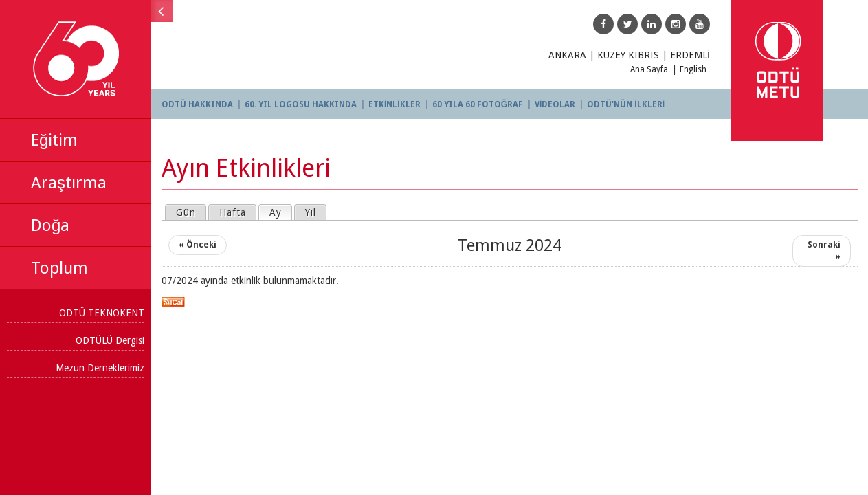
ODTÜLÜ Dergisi (110, 340)
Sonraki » (824, 251)
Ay (280, 212)
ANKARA (567, 55)
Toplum (59, 268)
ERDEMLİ (690, 55)
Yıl (311, 212)
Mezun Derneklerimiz (100, 368)
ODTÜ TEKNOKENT (102, 313)
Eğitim (54, 140)
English (693, 69)
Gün (186, 212)
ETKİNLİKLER (394, 104)
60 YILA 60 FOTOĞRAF (478, 104)
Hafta (233, 212)
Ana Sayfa (649, 69)
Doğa (50, 225)
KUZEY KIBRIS (628, 55)
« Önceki (198, 245)
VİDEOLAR (555, 104)
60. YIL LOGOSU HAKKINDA (301, 104)
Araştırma (69, 183)
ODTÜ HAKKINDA (197, 104)
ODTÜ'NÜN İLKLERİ (626, 104)
